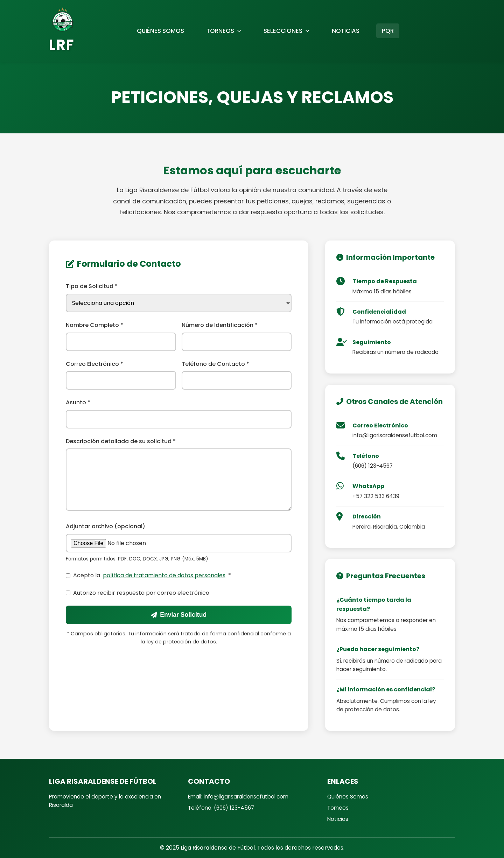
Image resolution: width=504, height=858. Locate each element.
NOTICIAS (346, 31)
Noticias (338, 819)
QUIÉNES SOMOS (160, 31)
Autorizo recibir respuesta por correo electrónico (138, 593)
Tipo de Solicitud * (92, 286)
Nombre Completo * (94, 325)
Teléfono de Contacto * (215, 364)
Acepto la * (148, 576)
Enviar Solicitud (179, 615)
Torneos (338, 808)
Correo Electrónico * (94, 364)
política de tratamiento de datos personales (164, 575)
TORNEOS (224, 31)
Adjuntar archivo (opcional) (106, 526)
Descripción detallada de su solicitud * (121, 441)
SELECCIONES (286, 31)
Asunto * (78, 402)
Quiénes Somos (348, 797)
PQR (388, 31)
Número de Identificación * (220, 325)
